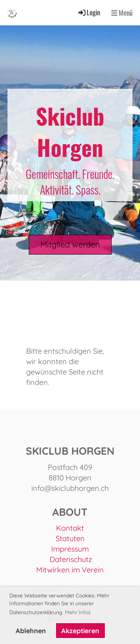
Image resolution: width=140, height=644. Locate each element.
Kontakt (70, 528)
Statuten (70, 538)
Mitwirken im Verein (70, 570)
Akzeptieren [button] (80, 631)
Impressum (70, 549)
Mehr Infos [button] (78, 612)
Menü (122, 13)
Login (89, 12)
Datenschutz (71, 559)
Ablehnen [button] (31, 631)
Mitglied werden (70, 244)
